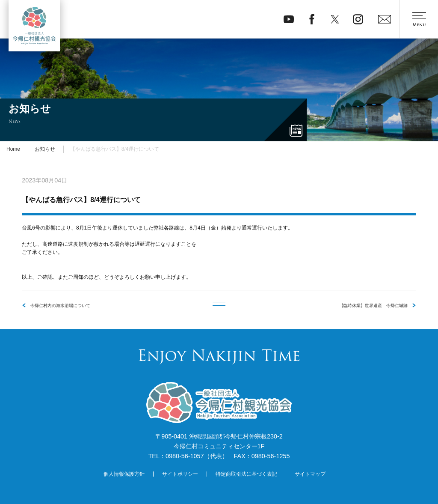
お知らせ (45, 149)
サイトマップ (310, 474)
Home (13, 149)
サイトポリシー (180, 474)
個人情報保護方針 (124, 474)
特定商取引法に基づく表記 (246, 474)
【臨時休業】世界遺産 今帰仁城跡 (373, 306)
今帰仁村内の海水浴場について (60, 306)
